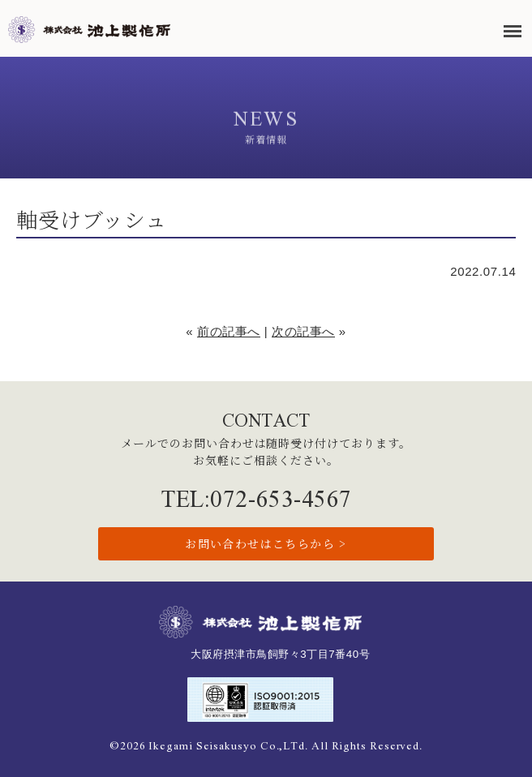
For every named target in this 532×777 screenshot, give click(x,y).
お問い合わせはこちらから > (266, 543)
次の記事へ (303, 331)
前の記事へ (229, 331)
